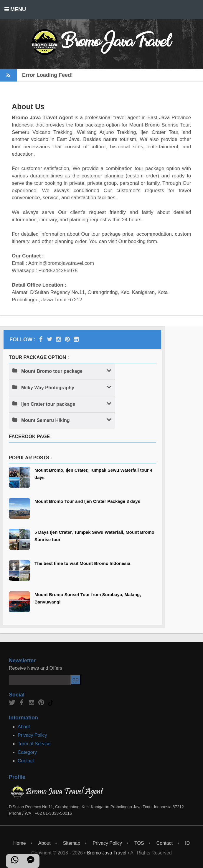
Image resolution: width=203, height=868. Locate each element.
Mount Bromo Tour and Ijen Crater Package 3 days (87, 501)
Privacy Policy (32, 735)
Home (20, 843)
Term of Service (34, 744)
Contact (26, 761)
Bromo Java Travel (107, 853)
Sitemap (72, 843)
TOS (139, 843)
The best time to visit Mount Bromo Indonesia (82, 563)
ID (187, 843)
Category (27, 752)
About (24, 727)
